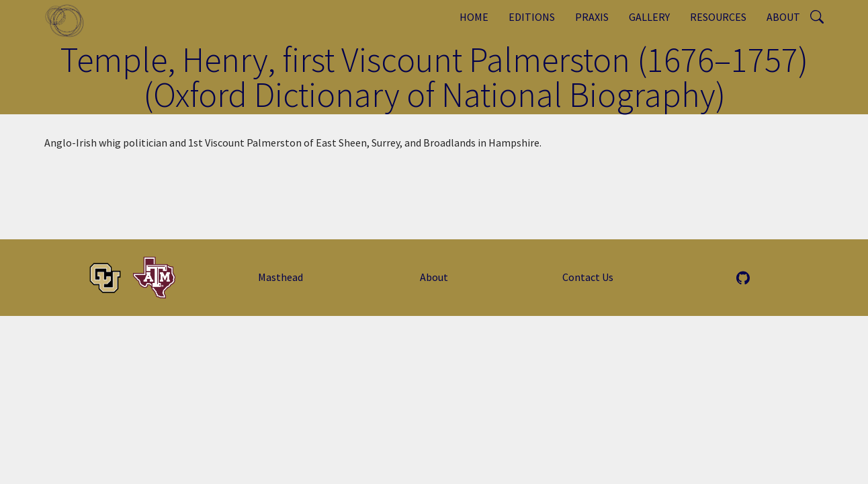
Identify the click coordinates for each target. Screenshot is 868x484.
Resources (718, 17)
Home (474, 17)
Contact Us (588, 277)
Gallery (649, 17)
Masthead (280, 277)
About (783, 17)
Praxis (592, 17)
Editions (532, 17)
